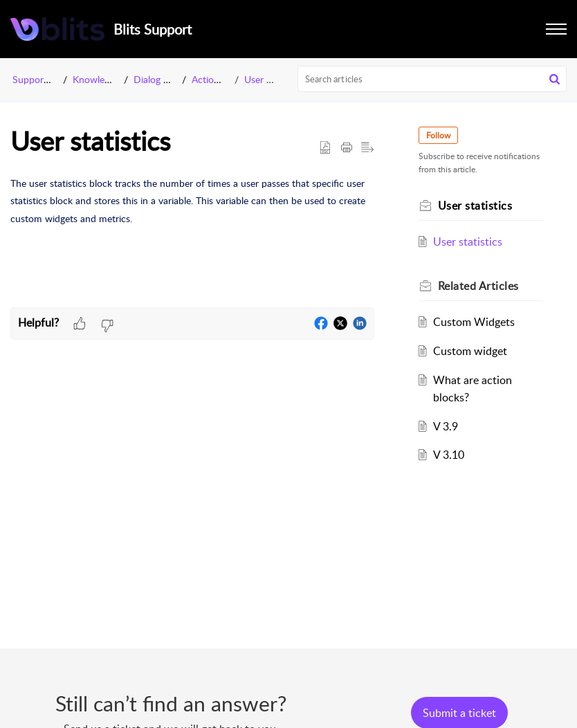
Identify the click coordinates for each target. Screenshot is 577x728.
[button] (555, 79)
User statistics (274, 79)
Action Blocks (221, 79)
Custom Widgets (474, 322)
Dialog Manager (167, 79)
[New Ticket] (459, 713)
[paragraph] (192, 201)
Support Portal (44, 79)
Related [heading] (478, 286)
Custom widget (470, 351)
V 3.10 (449, 455)
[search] (432, 79)
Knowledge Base (108, 79)
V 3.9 (446, 426)
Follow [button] (438, 135)
